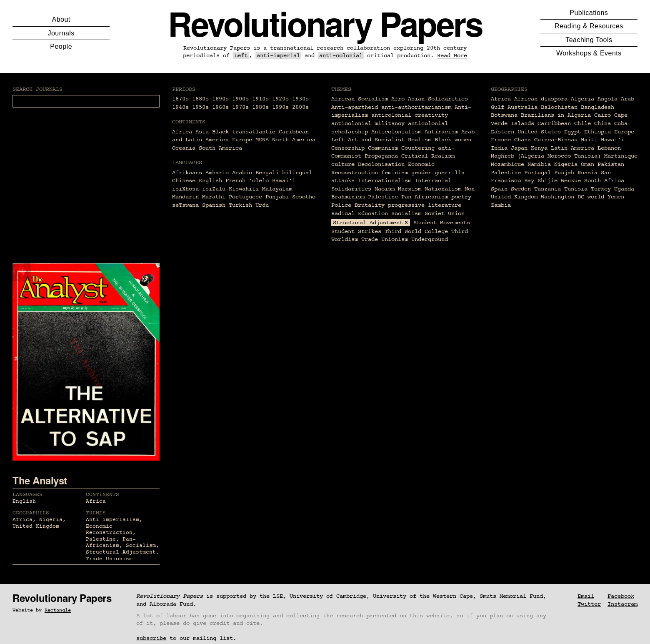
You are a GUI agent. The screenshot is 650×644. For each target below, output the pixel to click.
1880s (200, 99)
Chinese (184, 180)
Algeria (582, 99)
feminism (395, 173)
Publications (589, 13)
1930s (300, 99)
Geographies (31, 513)
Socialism (406, 213)
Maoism (385, 189)
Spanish (214, 205)
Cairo (602, 115)
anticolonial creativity (410, 115)
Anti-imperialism (112, 520)
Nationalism (443, 189)
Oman (587, 164)
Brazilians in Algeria (556, 115)
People (61, 46)
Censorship (348, 148)
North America (294, 140)
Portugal (537, 173)
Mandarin (185, 197)
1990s (280, 107)
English (210, 180)
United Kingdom (514, 197)
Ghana (522, 140)
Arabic (242, 173)
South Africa (604, 180)
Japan (519, 148)
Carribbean (554, 123)
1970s (240, 107)
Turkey (601, 189)
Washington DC (562, 197)
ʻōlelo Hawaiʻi (272, 180)
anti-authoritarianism (416, 107)
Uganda (624, 189)
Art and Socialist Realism (390, 140)
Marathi (214, 197)
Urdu (262, 205)
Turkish (240, 205)
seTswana (185, 205)
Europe (242, 140)
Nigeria (566, 164)
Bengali (267, 173)
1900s (240, 99)
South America (220, 148)
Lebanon (609, 148)
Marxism (410, 189)
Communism (383, 148)
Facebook (621, 596)
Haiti (589, 140)
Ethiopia (597, 132)
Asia (202, 132)
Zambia (501, 205)
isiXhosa (185, 189)
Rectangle (58, 610)
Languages (27, 495)
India (499, 148)
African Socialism (360, 99)
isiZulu (214, 189)
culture (343, 164)
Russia (587, 173)
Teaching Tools (589, 40)
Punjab (564, 173)
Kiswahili (244, 189)
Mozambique (507, 164)
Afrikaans (187, 173)
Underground (430, 239)
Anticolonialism (396, 132)
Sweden (521, 189)
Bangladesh (597, 107)
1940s (180, 107)
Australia (522, 107)
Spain (499, 189)
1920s (280, 99)
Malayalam (277, 189)
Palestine (383, 197)
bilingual (297, 173)
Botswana (504, 115)
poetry (461, 197)
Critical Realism (428, 156)
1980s (260, 107)
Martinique (621, 156)
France (501, 140)
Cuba (621, 123)
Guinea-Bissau (556, 140)
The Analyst (40, 480)
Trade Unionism (385, 239)
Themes (96, 513)
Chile (582, 123)
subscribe (151, 638)
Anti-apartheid (355, 107)
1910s (260, 99)
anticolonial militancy (368, 123)
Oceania (184, 148)
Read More (452, 55)
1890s (220, 99)
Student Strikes (356, 231)
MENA (262, 140)
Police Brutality (358, 205)
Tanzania (547, 189)
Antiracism (441, 132)
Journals (61, 33)
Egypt (572, 132)
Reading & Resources (589, 26)
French (235, 180)
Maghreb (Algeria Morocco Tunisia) (546, 156)
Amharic (217, 173)
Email (586, 596)
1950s (200, 107)
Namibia (539, 164)
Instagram (622, 604)
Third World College (416, 231)
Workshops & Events (589, 53)
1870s (180, 99)
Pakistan (611, 164)
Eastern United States (526, 132)
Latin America (572, 148)
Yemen (616, 197)
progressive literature (425, 205)
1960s (220, 107)
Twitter (589, 604)
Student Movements (442, 223)
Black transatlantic (244, 132)
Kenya (539, 148)
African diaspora (541, 99)
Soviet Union (445, 213)
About (61, 19)
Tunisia (576, 189)
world (596, 197)
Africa (182, 132)
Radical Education (360, 213)
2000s (300, 107)
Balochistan (559, 107)
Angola (607, 99)
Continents (102, 495)
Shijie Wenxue (559, 180)
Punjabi (277, 197)
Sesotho (304, 197)
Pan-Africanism (425, 197)
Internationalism (385, 180)
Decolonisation (381, 164)
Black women (453, 140)
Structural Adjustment (368, 223)
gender (421, 173)
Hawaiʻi (612, 140)
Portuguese (245, 197)
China (602, 123)
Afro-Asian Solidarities (430, 99)
